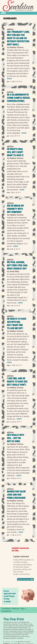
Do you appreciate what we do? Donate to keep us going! (10, 596)
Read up (15, 609)
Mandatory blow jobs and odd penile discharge (16, 495)
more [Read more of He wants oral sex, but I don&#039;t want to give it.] (22, 190)
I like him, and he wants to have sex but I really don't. (17, 382)
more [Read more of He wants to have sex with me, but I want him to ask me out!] (9, 363)
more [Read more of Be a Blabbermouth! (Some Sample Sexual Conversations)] (24, 133)
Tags (22, 609)
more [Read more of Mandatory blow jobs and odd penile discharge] (21, 532)
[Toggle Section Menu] (18, 13)
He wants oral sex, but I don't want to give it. (15, 152)
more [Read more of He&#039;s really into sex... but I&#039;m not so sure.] (19, 476)
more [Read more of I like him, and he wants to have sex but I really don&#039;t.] (19, 419)
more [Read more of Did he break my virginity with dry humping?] (16, 246)
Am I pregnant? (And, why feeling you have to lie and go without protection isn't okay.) (18, 38)
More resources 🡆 (25, 579)
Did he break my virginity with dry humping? (15, 209)
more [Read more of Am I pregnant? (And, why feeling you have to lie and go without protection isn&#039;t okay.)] (9, 79)
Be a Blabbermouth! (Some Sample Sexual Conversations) (18, 98)
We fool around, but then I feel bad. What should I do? (17, 265)
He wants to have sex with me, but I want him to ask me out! (17, 324)
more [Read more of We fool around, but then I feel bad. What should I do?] (20, 303)
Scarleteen (6, 609)
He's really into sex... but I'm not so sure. (15, 438)
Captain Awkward (21, 556)
